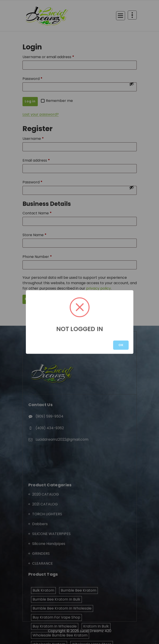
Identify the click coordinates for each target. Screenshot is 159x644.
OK (121, 345)
